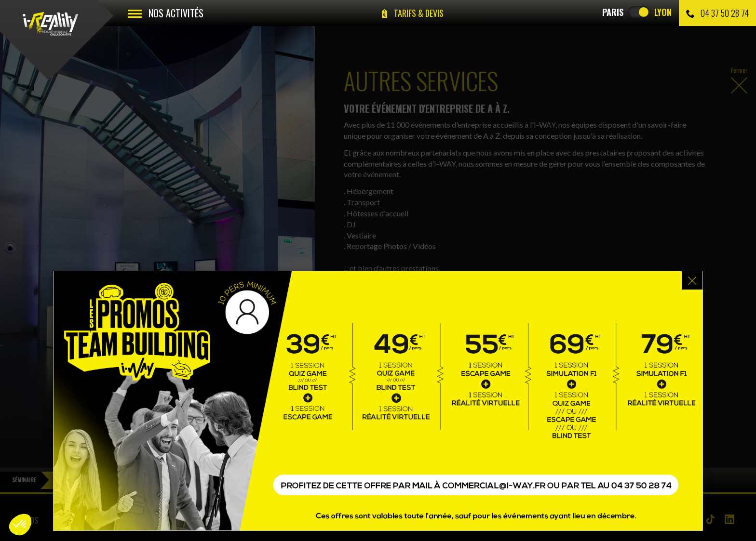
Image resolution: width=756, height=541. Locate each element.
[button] (20, 525)
